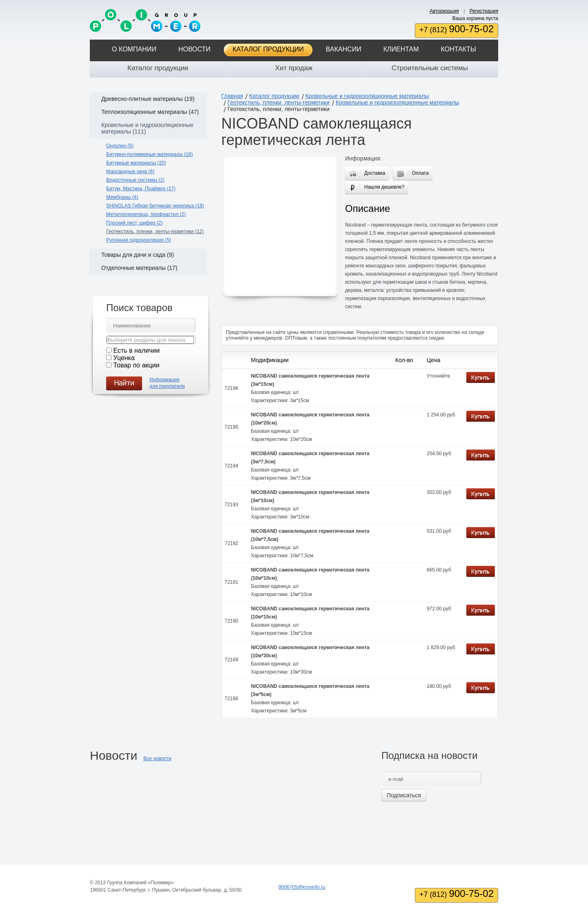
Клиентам (401, 49)
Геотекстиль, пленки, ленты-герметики (278, 102)
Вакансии (344, 49)
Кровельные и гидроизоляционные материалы (367, 96)
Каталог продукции (268, 49)
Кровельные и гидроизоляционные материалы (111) (147, 128)
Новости (195, 49)
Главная (232, 96)
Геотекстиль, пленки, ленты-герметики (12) (155, 231)
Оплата (419, 174)
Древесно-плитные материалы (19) (148, 99)
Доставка (373, 174)
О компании (134, 49)
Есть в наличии (136, 350)
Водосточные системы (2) (135, 180)
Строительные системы (430, 68)
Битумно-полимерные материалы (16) (149, 154)
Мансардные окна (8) (130, 171)
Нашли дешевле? (383, 188)
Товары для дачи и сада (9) (138, 255)
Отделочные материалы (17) (139, 268)
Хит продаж (294, 68)
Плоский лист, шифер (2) (135, 223)
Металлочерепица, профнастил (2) (146, 214)
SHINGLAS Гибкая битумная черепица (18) (155, 206)
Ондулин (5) (120, 146)
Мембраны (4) (122, 197)
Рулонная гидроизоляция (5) (139, 240)
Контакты (459, 49)
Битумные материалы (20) (136, 163)
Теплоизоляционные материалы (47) (150, 112)
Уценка (124, 358)
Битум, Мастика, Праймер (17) (141, 189)
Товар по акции (136, 365)
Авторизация (444, 11)
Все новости (157, 759)
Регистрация (484, 11)
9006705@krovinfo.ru (302, 887)
